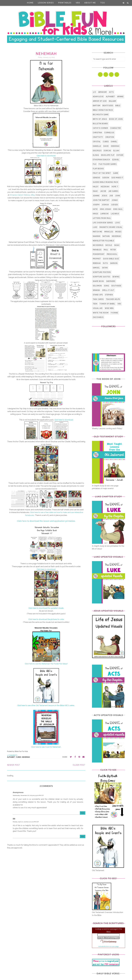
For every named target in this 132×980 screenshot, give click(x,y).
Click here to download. (46, 156)
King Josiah (106, 209)
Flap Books (98, 169)
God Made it (117, 178)
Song (107, 286)
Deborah (115, 146)
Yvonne (114, 313)
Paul (106, 250)
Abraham (103, 92)
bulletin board (100, 124)
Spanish (96, 290)
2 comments (12, 755)
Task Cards (98, 299)
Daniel (114, 142)
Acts (111, 92)
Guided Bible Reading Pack (106, 182)
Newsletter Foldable (104, 241)
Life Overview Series (103, 223)
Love (117, 223)
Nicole (109, 245)
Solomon (97, 286)
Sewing (116, 277)
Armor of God (100, 101)
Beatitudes (108, 106)
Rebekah (97, 263)
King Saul (118, 209)
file (95, 164)
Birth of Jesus (100, 119)
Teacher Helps (113, 299)
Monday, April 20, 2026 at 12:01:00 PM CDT (26, 822)
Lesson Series (46, 3)
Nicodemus (98, 245)
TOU (103, 3)
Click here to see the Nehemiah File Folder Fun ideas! (46, 664)
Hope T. (115, 187)
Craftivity (98, 137)
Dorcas (107, 151)
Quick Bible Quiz (111, 259)
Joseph (96, 205)
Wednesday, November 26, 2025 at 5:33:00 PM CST (28, 795)
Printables (65, 3)
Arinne (120, 97)
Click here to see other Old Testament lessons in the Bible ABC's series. (46, 705)
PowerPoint (99, 254)
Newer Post (14, 765)
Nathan (106, 236)
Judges (114, 205)
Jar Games (113, 191)
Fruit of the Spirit (102, 173)
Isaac (95, 191)
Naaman (97, 236)
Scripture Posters (102, 272)
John (118, 196)
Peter (113, 250)
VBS (78, 3)
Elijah (116, 151)
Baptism (97, 106)
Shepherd (111, 281)
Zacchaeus (98, 317)
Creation (110, 137)
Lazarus (115, 214)
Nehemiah (26, 757)
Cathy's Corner (100, 128)
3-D (94, 92)
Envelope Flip (108, 155)
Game (116, 173)
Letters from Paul (102, 218)
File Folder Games (108, 164)
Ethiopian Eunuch (101, 160)
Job (111, 196)
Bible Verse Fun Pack (103, 110)
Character (116, 128)
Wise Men (109, 308)
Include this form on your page (109, 946)
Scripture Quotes (102, 277)
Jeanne (96, 196)
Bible (118, 106)
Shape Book (98, 281)
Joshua (105, 205)
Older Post (79, 765)
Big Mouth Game (101, 115)
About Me (90, 3)
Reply (83, 813)
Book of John (116, 119)
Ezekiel (116, 160)
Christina (97, 133)
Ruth (105, 263)
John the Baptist (101, 200)
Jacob (103, 191)
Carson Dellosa (24, 195)
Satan (105, 268)
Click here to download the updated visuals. (46, 608)
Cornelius (109, 133)
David (106, 146)
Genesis (96, 178)
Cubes (19, 757)
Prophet (97, 259)
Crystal (97, 142)
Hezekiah (105, 187)
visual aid (98, 308)
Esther (120, 155)
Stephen (109, 295)
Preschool (112, 254)
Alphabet (11, 757)
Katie (95, 209)
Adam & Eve (98, 97)
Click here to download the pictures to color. (46, 619)
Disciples (97, 151)
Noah (117, 245)
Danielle (97, 146)
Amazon (13, 195)
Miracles (109, 232)
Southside (116, 286)
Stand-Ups (98, 295)
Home (30, 3)
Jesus (104, 196)
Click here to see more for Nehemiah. (46, 747)
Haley (96, 187)
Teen (95, 304)
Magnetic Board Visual (111, 227)
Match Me (97, 232)
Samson (114, 263)
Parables (97, 250)
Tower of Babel (107, 304)
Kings (95, 214)
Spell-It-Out (108, 290)
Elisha (96, 155)
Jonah (115, 200)
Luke (95, 227)
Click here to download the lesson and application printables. (46, 521)
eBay (33, 195)
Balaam (112, 101)
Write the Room (101, 313)
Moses (118, 232)
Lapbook (105, 214)
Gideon (106, 178)
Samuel (96, 268)
